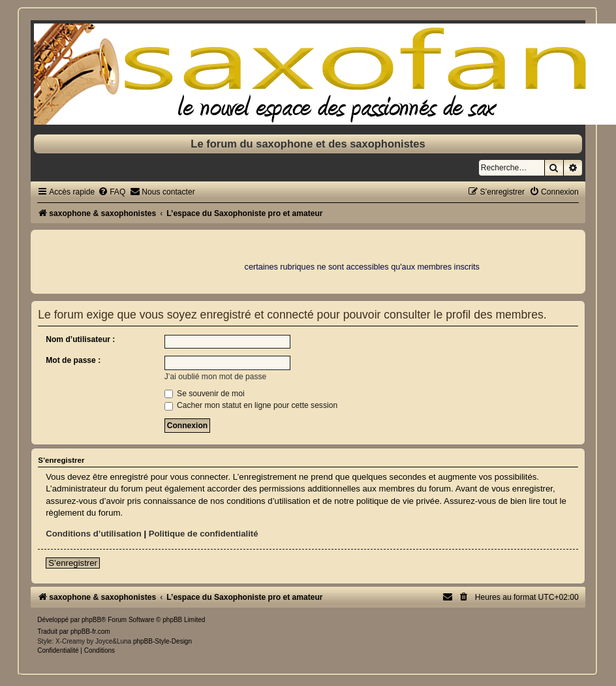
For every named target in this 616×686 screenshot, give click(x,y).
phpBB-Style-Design (162, 641)
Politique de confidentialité (204, 534)
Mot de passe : (73, 360)
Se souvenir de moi (205, 394)
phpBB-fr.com (90, 631)
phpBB (91, 620)
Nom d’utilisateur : (80, 339)
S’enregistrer (73, 563)
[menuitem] (112, 192)
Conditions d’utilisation (94, 534)
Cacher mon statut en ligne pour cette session (251, 405)
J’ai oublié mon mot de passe (216, 377)
